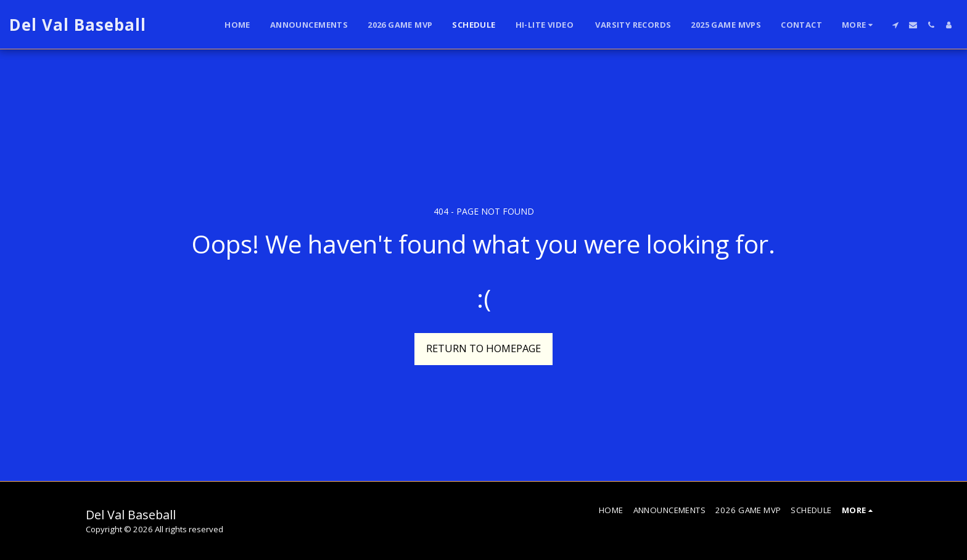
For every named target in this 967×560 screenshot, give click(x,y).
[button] (895, 25)
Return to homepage (483, 348)
